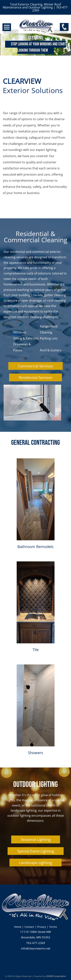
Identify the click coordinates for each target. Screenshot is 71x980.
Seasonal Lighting (36, 839)
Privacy (42, 927)
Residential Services (35, 377)
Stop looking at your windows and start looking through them (38, 47)
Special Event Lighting (36, 851)
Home (18, 927)
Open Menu (7, 27)
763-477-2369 (36, 943)
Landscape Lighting (35, 863)
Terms (53, 927)
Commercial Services (35, 366)
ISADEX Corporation (56, 976)
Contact (29, 927)
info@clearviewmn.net (36, 948)
